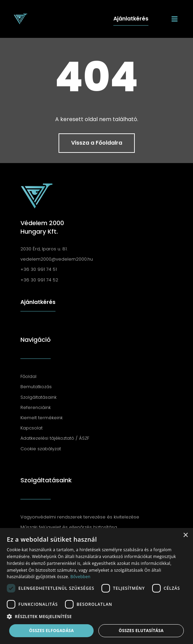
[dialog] (96, 586)
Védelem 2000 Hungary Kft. (42, 227)
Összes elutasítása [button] (141, 631)
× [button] (185, 535)
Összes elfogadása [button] (51, 631)
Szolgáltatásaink (46, 480)
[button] (96, 617)
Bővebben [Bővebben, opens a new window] (81, 577)
